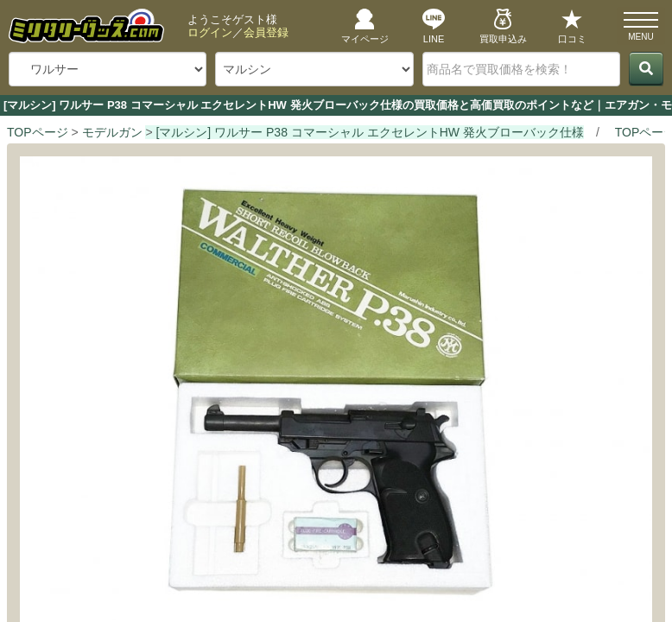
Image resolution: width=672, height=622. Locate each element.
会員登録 (266, 32)
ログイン (210, 32)
